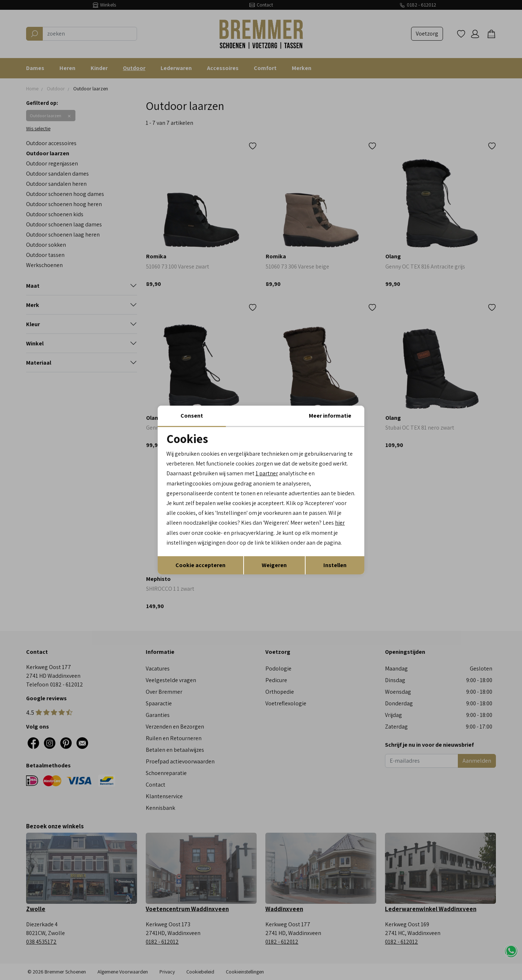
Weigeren (274, 565)
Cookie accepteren (200, 565)
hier (340, 523)
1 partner (267, 473)
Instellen (335, 565)
